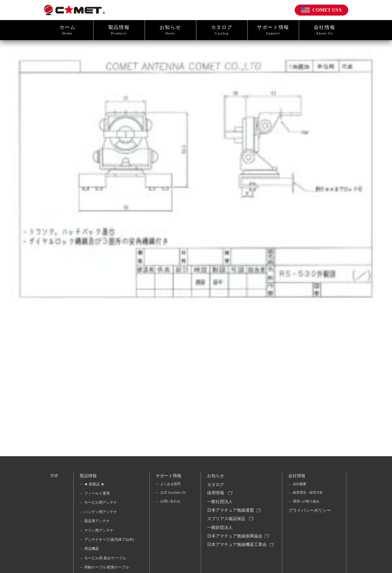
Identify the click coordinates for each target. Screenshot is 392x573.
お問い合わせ (171, 512)
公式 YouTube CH (170, 499)
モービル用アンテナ (101, 504)
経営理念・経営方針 (309, 495)
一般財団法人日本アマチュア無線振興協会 (236, 538)
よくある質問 (171, 486)
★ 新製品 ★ (95, 486)
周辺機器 (92, 558)
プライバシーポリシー (309, 519)
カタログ (222, 30)
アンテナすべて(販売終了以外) (107, 545)
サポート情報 (273, 30)
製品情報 (119, 30)
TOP (54, 476)
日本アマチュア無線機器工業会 (236, 556)
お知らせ (170, 30)
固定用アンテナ (98, 523)
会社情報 (325, 30)
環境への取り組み (307, 504)
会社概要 (300, 486)
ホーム (68, 30)
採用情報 (217, 496)
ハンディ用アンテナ (101, 513)
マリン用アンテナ (99, 532)
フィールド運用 (98, 495)
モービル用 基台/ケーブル (106, 568)
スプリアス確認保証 (227, 524)
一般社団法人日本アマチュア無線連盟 (231, 510)
